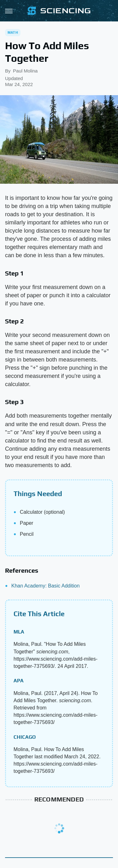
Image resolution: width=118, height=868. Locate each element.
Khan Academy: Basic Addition (45, 586)
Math (13, 32)
